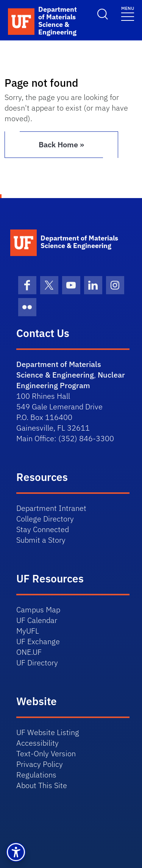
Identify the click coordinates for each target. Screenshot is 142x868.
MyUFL (28, 631)
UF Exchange (38, 641)
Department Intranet (51, 508)
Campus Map (38, 610)
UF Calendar (37, 620)
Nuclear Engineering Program (71, 380)
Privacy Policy (40, 764)
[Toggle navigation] (128, 13)
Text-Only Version (46, 753)
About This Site (42, 785)
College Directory (45, 519)
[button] (16, 852)
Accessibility (37, 743)
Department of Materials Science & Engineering (59, 369)
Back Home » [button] (61, 144)
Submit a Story (41, 540)
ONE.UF (29, 652)
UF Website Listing (48, 732)
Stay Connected (43, 529)
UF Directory (37, 663)
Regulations (36, 775)
